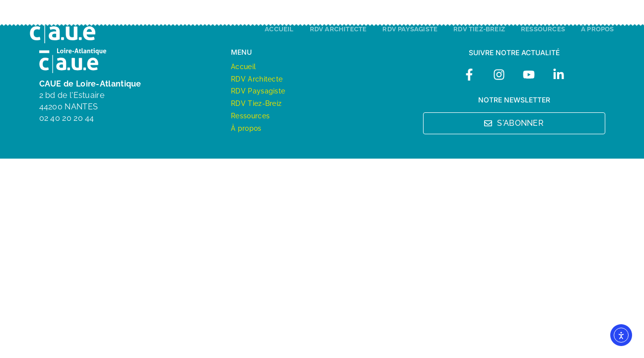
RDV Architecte (338, 29)
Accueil (279, 29)
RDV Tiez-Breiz (479, 29)
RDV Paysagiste (410, 29)
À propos (598, 29)
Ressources (543, 29)
